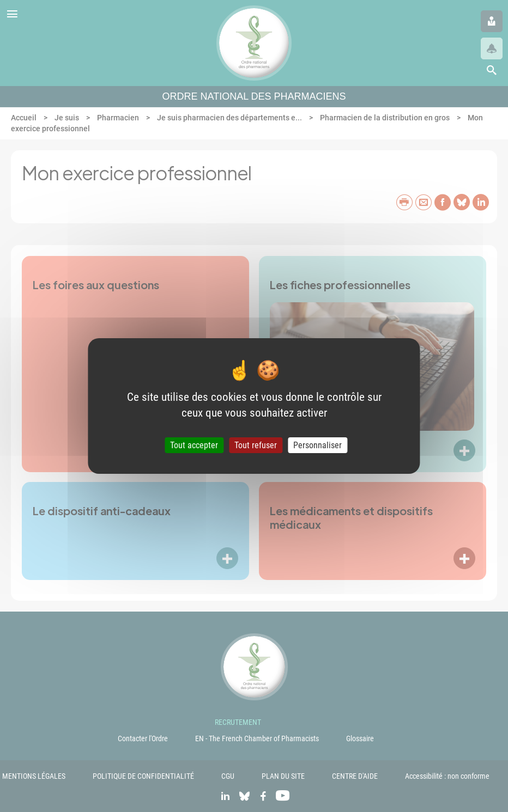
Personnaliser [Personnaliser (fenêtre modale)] (317, 445)
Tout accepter (194, 445)
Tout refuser (256, 445)
